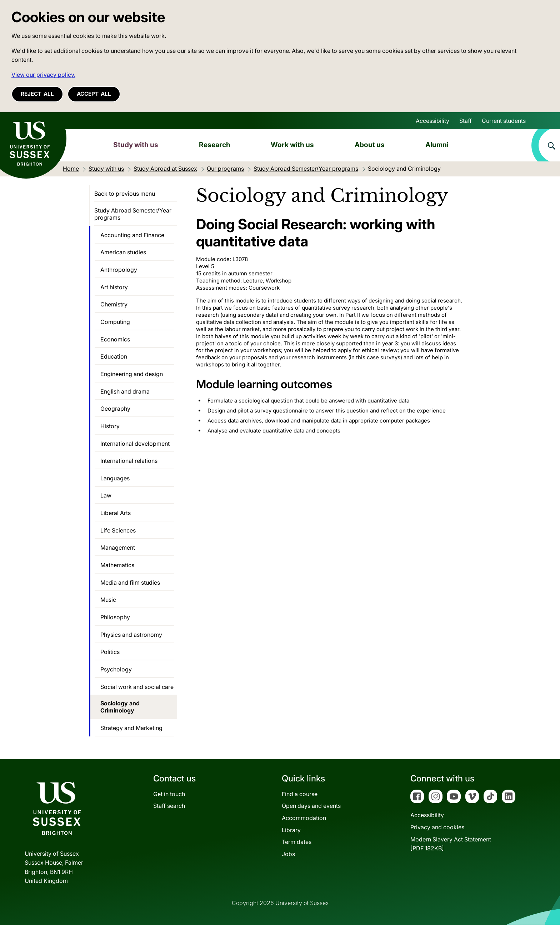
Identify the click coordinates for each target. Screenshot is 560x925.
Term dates (297, 842)
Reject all (37, 94)
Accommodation (304, 818)
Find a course (300, 794)
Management (118, 547)
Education (114, 356)
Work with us (292, 145)
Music (108, 600)
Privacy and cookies (437, 827)
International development (135, 444)
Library (291, 830)
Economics (115, 339)
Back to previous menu (125, 194)
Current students (504, 121)
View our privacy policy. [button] (43, 75)
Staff (466, 121)
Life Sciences (118, 530)
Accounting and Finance (132, 235)
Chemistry (114, 304)
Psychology (116, 669)
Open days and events (311, 806)
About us (370, 145)
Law (106, 495)
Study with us (136, 145)
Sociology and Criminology (120, 707)
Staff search (169, 806)
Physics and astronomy (131, 635)
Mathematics (117, 565)
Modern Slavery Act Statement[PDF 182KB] (451, 844)
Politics (110, 652)
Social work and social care (137, 687)
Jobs (288, 854)
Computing (115, 322)
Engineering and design (132, 374)
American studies (123, 252)
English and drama (125, 391)
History (110, 426)
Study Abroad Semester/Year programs (133, 214)
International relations (129, 461)
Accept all (94, 94)
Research (215, 145)
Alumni (437, 145)
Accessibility (432, 121)
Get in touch (169, 794)
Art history (114, 287)
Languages (115, 478)
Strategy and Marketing (131, 728)
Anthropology (119, 270)
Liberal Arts (116, 513)
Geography (115, 409)
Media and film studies (130, 582)
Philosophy (115, 617)
